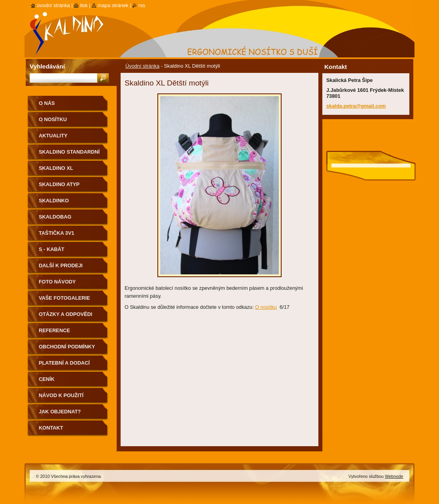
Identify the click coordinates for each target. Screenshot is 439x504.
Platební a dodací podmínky (64, 366)
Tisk (84, 5)
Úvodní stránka (142, 66)
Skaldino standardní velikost (69, 155)
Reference (54, 330)
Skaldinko (54, 201)
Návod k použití (61, 395)
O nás (47, 103)
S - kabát (52, 249)
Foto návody (57, 282)
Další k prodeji (61, 265)
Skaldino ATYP (59, 184)
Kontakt (51, 428)
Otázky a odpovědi (65, 314)
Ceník (47, 379)
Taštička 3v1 (57, 233)
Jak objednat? (60, 412)
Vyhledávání (47, 66)
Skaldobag (55, 217)
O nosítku (266, 307)
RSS (142, 5)
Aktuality (53, 136)
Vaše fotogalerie (64, 298)
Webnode (394, 476)
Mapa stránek (113, 5)
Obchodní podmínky (67, 347)
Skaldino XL (56, 168)
